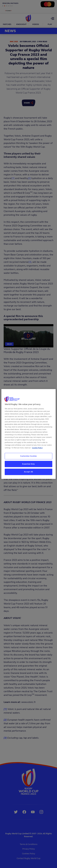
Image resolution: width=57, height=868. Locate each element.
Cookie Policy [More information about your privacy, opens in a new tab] (37, 448)
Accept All (28, 472)
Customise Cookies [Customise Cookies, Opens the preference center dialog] (28, 456)
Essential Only (28, 464)
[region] (28, 434)
